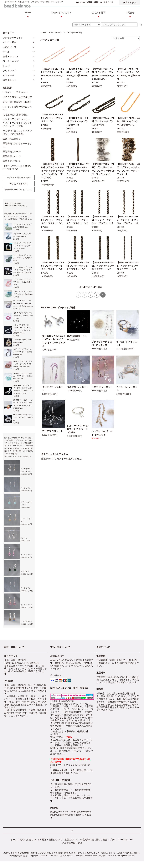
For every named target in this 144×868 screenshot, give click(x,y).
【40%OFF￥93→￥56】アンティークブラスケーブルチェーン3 (103, 220)
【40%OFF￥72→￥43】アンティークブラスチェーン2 (77, 121)
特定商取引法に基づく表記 (94, 840)
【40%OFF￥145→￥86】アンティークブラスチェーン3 (103, 121)
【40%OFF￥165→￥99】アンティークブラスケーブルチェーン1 (53, 220)
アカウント (109, 2)
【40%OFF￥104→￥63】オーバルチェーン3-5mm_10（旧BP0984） (78, 74)
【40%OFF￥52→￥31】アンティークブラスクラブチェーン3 (128, 266)
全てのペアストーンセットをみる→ (18, 456)
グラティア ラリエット (53, 389)
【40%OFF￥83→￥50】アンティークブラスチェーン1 (52, 118)
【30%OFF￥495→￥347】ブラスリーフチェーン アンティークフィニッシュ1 (128, 169)
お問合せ (130, 15)
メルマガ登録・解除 (89, 2)
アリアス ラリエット (53, 431)
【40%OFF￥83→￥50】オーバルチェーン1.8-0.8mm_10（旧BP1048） (128, 74)
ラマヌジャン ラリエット (127, 343)
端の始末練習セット (77, 336)
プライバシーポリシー (121, 840)
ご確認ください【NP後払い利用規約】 (70, 731)
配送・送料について (52, 840)
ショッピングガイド (62, 15)
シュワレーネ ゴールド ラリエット (102, 433)
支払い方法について (30, 840)
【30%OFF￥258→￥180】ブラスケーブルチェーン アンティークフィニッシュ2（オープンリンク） (53, 171)
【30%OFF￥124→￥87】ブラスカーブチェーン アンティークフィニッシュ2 (78, 169)
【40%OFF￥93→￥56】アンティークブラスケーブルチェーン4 (128, 220)
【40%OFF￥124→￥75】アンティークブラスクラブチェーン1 (78, 266)
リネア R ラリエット (102, 387)
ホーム (44, 33)
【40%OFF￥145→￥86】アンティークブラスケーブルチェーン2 (78, 220)
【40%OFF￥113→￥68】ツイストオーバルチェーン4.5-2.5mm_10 (53, 74)
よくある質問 (99, 15)
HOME (28, 15)
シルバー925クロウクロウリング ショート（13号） (78, 429)
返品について (71, 840)
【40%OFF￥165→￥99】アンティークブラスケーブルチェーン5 (53, 266)
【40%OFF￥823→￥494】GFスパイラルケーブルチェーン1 (128, 121)
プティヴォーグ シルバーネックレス (102, 343)
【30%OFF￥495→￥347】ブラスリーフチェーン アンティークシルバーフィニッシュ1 (103, 169)
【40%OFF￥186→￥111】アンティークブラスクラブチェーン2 (103, 266)
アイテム (129, 2)
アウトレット (56, 33)
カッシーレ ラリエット (127, 389)
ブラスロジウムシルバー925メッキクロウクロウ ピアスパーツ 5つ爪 (54, 341)
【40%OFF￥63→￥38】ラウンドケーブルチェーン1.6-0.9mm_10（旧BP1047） (103, 74)
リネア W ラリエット (78, 387)
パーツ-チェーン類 (74, 33)
